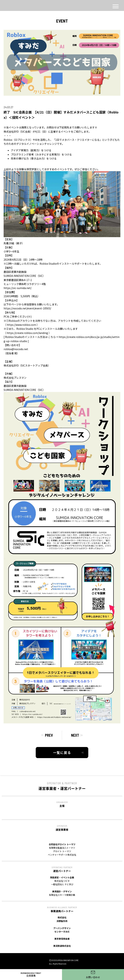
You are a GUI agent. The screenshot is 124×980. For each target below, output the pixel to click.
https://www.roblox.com (21, 325)
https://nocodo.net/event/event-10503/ (27, 308)
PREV (49, 735)
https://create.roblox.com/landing (27, 333)
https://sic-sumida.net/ (18, 288)
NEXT (75, 735)
